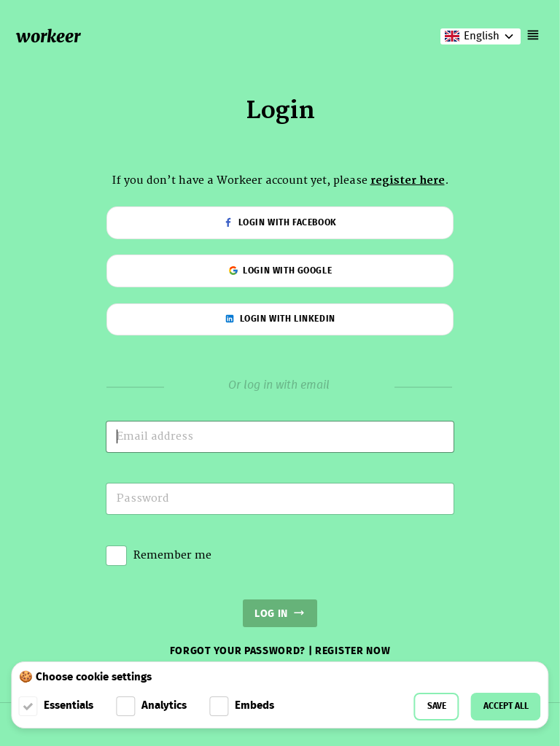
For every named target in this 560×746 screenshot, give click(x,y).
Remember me (172, 555)
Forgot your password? (239, 652)
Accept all (506, 706)
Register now (353, 652)
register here (408, 180)
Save (437, 706)
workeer (48, 36)
